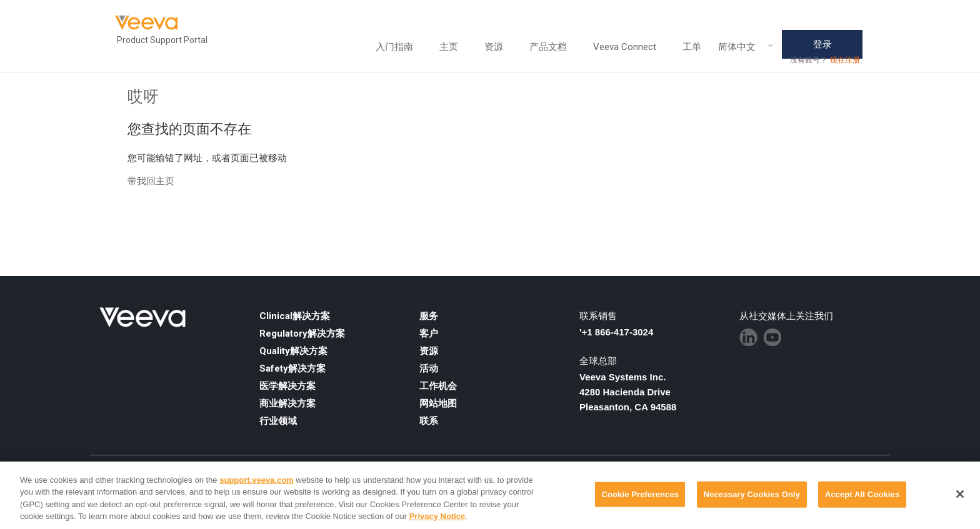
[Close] (960, 494)
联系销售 (598, 316)
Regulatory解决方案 (302, 334)
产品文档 (548, 47)
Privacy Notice (437, 516)
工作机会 (438, 386)
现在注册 (845, 60)
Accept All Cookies (862, 494)
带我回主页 (151, 181)
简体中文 (746, 47)
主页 (449, 47)
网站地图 (438, 403)
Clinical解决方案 (295, 316)
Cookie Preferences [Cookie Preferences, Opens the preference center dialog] (640, 494)
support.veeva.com (257, 480)
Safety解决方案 (292, 368)
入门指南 (394, 47)
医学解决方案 (287, 386)
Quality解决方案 (293, 351)
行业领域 (278, 421)
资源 (494, 47)
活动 (429, 368)
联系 (429, 421)
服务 (429, 316)
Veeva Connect (625, 47)
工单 (692, 47)
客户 (429, 334)
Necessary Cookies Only (752, 494)
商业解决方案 (287, 403)
